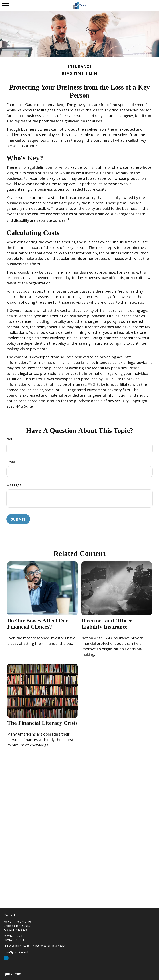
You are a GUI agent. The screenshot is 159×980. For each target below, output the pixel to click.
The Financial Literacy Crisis (42, 723)
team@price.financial (16, 952)
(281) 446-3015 (21, 926)
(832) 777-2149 (22, 922)
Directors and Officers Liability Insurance (108, 624)
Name (11, 439)
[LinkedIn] (6, 958)
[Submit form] (18, 519)
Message (14, 485)
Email (11, 462)
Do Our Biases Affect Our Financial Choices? (38, 624)
